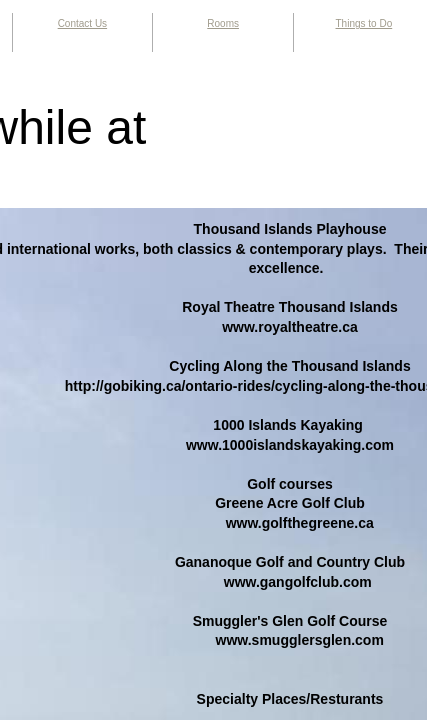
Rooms (223, 23)
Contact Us (82, 23)
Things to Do (364, 23)
